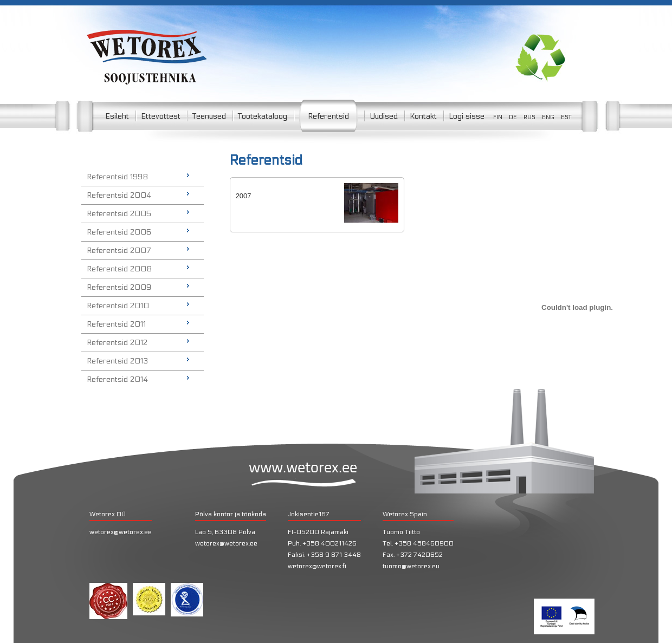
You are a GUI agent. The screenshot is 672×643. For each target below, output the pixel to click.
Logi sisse (467, 116)
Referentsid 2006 (119, 232)
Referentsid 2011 (116, 324)
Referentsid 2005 (119, 214)
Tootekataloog (263, 116)
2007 (244, 196)
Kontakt (423, 116)
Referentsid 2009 (119, 287)
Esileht (117, 116)
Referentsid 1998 (117, 177)
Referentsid (328, 116)
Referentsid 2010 (118, 306)
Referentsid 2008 (119, 269)
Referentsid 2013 (117, 361)
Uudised (384, 116)
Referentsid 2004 (119, 195)
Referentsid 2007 (119, 251)
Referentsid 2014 (117, 379)
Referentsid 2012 (117, 343)
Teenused (209, 116)
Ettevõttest (161, 116)
